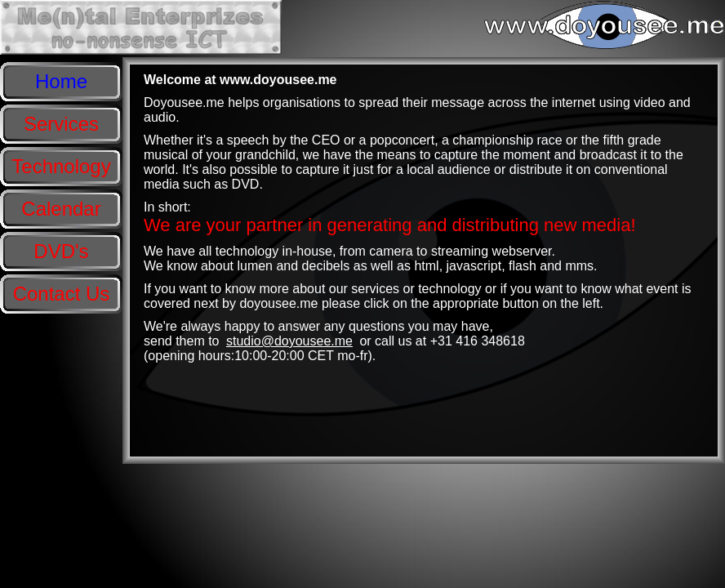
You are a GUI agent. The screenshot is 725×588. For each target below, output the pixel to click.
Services (61, 124)
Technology (61, 166)
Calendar (61, 209)
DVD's (61, 251)
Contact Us (62, 294)
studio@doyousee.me (289, 341)
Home (61, 81)
